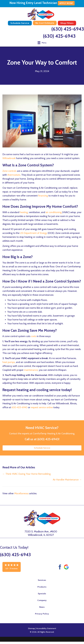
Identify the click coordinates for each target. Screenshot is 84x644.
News (42, 607)
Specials (42, 594)
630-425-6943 (20, 407)
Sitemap (31, 628)
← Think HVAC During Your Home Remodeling (27, 474)
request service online (42, 407)
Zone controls (9, 171)
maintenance (31, 370)
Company (42, 600)
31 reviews (14, 569)
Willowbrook (9, 158)
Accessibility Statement (46, 628)
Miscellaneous (21, 493)
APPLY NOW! (66, 3)
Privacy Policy (42, 614)
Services (42, 580)
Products (42, 587)
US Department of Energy (34, 233)
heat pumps (9, 362)
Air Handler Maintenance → (67, 480)
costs (34, 336)
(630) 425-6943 (68, 29)
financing (43, 196)
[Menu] (42, 43)
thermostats (14, 175)
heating (24, 212)
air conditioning (54, 212)
